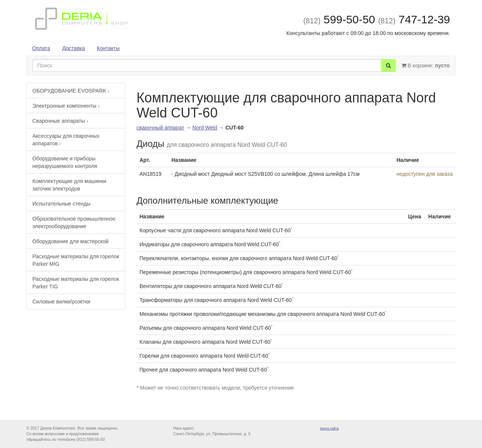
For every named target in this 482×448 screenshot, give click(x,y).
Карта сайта (329, 428)
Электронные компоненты (66, 106)
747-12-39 (414, 19)
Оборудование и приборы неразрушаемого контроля (65, 162)
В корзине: (426, 66)
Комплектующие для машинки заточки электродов (69, 185)
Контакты (108, 48)
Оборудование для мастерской (70, 241)
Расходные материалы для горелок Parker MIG (76, 260)
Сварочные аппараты (60, 121)
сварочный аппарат (161, 128)
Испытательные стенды (61, 204)
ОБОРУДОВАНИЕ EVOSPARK (71, 91)
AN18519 (151, 174)
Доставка (73, 48)
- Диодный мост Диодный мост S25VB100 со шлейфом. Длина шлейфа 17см (265, 174)
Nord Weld (205, 128)
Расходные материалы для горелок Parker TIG (76, 283)
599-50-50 (339, 19)
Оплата (41, 48)
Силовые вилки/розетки (61, 302)
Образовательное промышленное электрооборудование (74, 222)
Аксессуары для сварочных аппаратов (66, 140)
